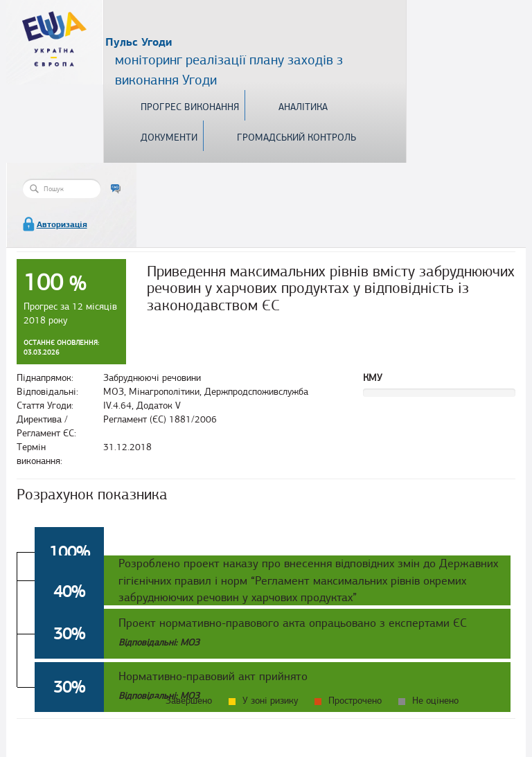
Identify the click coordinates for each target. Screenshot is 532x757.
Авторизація (62, 224)
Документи (169, 137)
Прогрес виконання (190, 107)
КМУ (373, 378)
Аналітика (303, 107)
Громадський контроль (296, 137)
